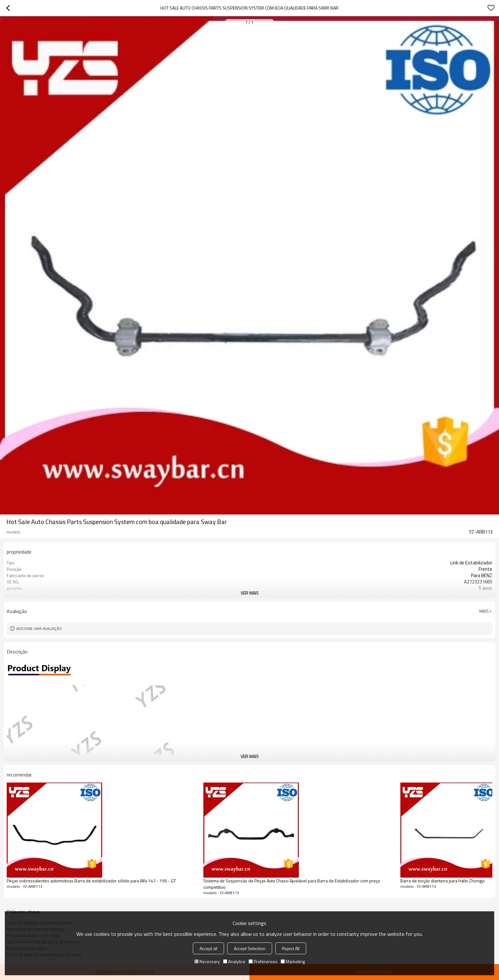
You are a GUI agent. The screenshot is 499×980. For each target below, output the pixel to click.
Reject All (291, 948)
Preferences (263, 961)
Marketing (293, 961)
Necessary (207, 961)
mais (484, 611)
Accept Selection (250, 948)
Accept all (208, 948)
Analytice (234, 961)
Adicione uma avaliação (39, 628)
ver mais (250, 593)
